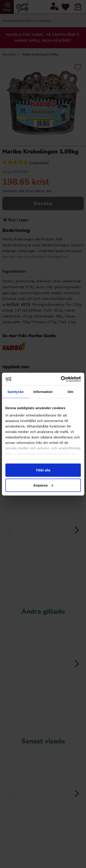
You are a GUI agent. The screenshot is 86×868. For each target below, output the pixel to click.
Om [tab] (71, 392)
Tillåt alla (43, 470)
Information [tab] (43, 392)
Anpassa (43, 485)
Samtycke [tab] (15, 392)
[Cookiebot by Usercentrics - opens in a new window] (61, 379)
